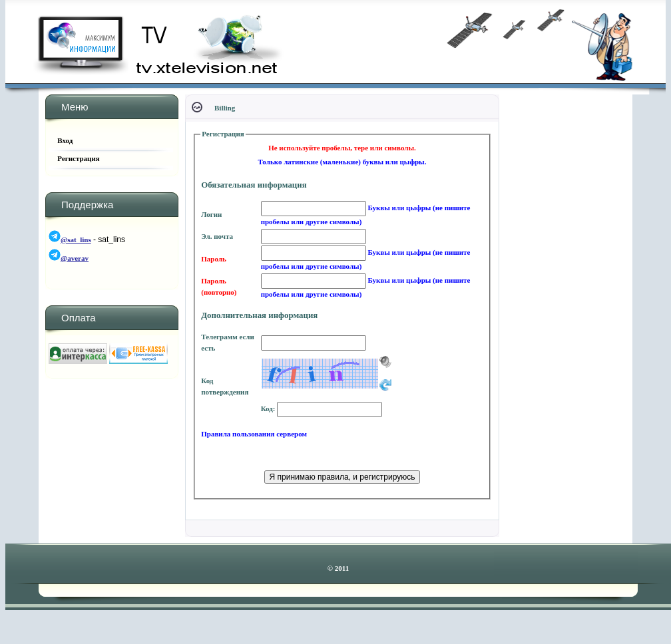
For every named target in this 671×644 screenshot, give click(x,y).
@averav (75, 258)
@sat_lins (76, 240)
